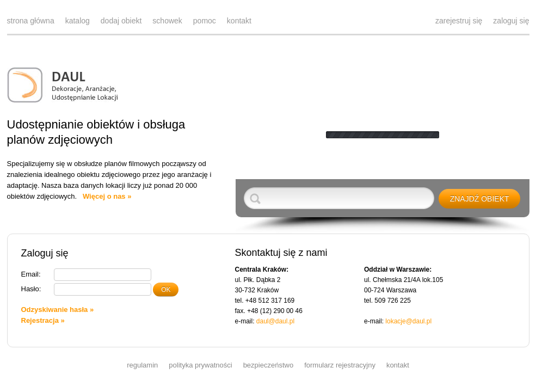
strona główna (31, 21)
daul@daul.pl (275, 321)
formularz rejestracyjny (340, 365)
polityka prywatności (200, 365)
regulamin (142, 365)
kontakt (239, 21)
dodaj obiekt (121, 21)
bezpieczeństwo (269, 365)
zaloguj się (511, 21)
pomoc (205, 21)
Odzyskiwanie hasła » (58, 310)
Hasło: (31, 289)
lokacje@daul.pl (408, 321)
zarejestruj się (459, 21)
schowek (167, 21)
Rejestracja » (43, 320)
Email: (31, 274)
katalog (78, 21)
